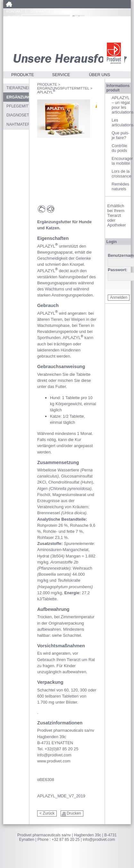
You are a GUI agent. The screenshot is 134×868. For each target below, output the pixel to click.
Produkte (23, 75)
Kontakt (14, 11)
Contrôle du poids (119, 148)
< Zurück (47, 813)
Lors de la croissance (121, 174)
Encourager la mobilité (121, 161)
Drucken (74, 813)
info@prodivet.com (99, 840)
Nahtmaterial (18, 124)
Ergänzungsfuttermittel (63, 88)
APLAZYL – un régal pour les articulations (121, 105)
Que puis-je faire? (120, 135)
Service (61, 75)
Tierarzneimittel (18, 88)
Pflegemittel (18, 106)
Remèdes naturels (120, 186)
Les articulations (121, 122)
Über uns (99, 75)
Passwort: (117, 270)
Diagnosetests (18, 115)
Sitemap (38, 11)
